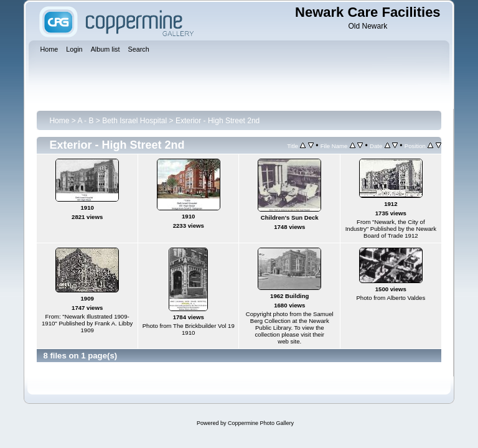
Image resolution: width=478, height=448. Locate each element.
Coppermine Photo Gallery (261, 423)
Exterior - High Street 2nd (218, 121)
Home (59, 121)
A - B (85, 121)
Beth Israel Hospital (134, 121)
